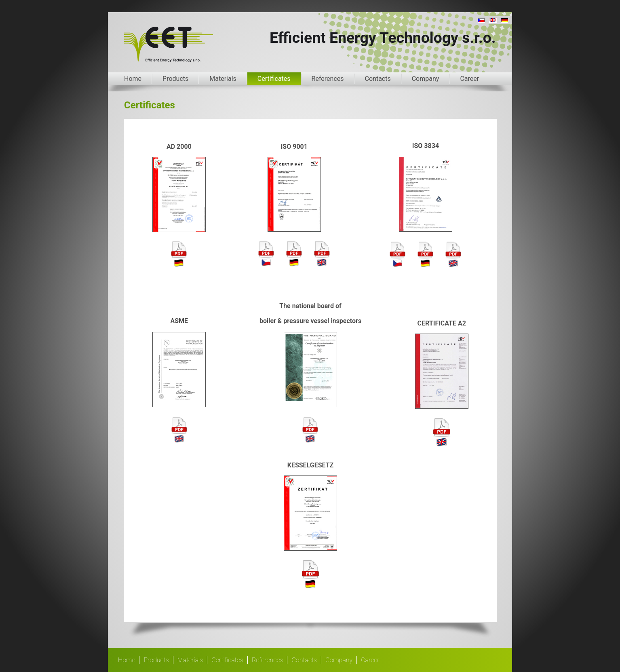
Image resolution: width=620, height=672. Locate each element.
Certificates (274, 79)
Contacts (378, 79)
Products (175, 79)
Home (133, 79)
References (328, 79)
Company (426, 79)
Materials (223, 79)
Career (469, 79)
